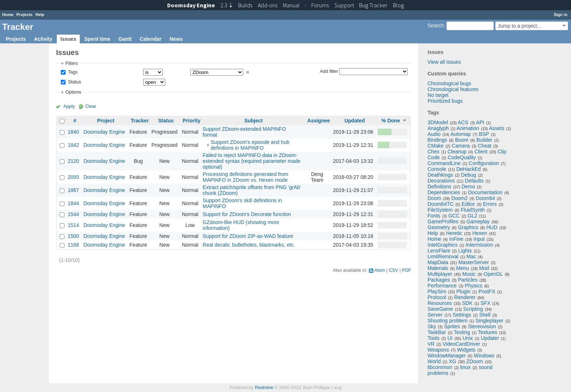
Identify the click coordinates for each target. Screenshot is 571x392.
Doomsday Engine (104, 132)
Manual (291, 5)
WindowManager (447, 356)
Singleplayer (490, 321)
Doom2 (459, 198)
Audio (434, 134)
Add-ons (268, 5)
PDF (407, 270)
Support (344, 5)
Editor (468, 204)
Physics (473, 286)
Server (435, 315)
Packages (439, 280)
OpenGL (493, 274)
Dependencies (444, 192)
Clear (91, 106)
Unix (468, 338)
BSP (484, 134)
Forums (320, 5)
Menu (463, 268)
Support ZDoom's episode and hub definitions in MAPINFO (250, 145)
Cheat (485, 146)
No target (438, 95)
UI (450, 338)
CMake (436, 146)
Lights (465, 251)
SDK (467, 303)
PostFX (487, 291)
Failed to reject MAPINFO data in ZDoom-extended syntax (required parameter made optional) (252, 161)
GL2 (472, 216)
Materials (438, 268)
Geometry (439, 227)
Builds (245, 5)
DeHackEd (468, 169)
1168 (73, 245)
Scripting (473, 309)
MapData (438, 262)
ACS (463, 122)
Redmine (264, 388)
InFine (456, 239)
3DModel (438, 122)
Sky (432, 326)
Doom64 (485, 198)
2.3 (227, 5)
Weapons (438, 350)
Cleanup (457, 152)
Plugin (463, 291)
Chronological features (453, 89)
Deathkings (440, 175)
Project (106, 121)
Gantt (125, 39)
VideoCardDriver (461, 344)
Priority (191, 121)
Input (479, 239)
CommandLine (444, 163)
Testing (462, 332)
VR (431, 344)
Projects (24, 15)
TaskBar (437, 332)
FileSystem (440, 210)
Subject (254, 121)
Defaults (474, 181)
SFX (486, 303)
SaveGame (440, 309)
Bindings (437, 140)
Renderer (465, 297)
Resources (440, 303)
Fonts (434, 216)
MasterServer (474, 262)
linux (466, 367)
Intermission (479, 245)
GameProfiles (443, 222)
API (480, 122)
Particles (468, 280)
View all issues (444, 62)
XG (452, 361)
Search (436, 26)
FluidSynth (473, 210)
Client (481, 152)
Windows (484, 356)
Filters (71, 63)
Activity (43, 39)
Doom (434, 198)
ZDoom (474, 361)
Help (40, 15)
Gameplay (478, 222)
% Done (391, 121)
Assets (497, 128)
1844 (73, 203)
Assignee (319, 121)
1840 (73, 132)
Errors (490, 204)
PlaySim (437, 291)
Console (437, 169)
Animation (468, 128)
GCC (454, 216)
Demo (468, 187)
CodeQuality (462, 157)
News (176, 39)
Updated (355, 121)
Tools (434, 338)
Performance (442, 286)
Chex (434, 152)
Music (469, 274)
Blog (398, 5)
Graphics (468, 227)
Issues (68, 39)
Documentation (485, 192)
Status (74, 82)
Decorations (441, 181)
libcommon (440, 367)
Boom (462, 140)
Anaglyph (438, 128)
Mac (471, 256)
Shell (485, 315)
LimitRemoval (443, 256)
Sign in (561, 15)
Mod (484, 268)
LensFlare (439, 251)
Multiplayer (440, 274)
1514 (73, 225)
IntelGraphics (442, 245)
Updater (490, 338)
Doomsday (191, 5)
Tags (72, 72)
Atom (380, 270)
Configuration (484, 163)
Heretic (454, 233)
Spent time (97, 39)
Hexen (480, 233)
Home (8, 15)
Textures (487, 332)
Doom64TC (441, 204)
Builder (484, 140)
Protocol (437, 297)
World (434, 361)
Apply (69, 106)
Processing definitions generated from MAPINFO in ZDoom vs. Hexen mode (246, 177)
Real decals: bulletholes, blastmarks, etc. (249, 245)
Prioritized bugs (445, 101)
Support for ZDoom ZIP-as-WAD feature (248, 236)
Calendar (151, 39)
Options (73, 92)
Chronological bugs (449, 83)
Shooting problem (448, 321)
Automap (461, 134)
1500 (73, 236)
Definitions (439, 187)
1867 (73, 190)
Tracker (140, 121)
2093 (73, 177)
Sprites (452, 326)
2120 (73, 161)
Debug (468, 175)
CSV (394, 270)
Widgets (466, 350)
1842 (73, 145)
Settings (462, 315)
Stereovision (482, 326)
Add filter (329, 71)
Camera (461, 146)
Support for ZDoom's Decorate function (247, 214)
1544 (73, 214)
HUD (492, 227)
